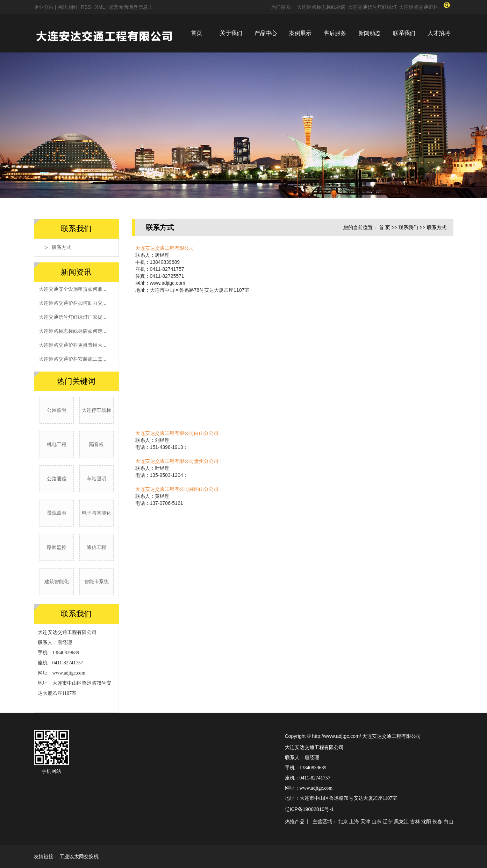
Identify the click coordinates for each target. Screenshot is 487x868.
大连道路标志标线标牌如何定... (73, 331)
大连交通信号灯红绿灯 (372, 7)
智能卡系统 (96, 581)
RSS (86, 7)
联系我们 (404, 33)
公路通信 (57, 479)
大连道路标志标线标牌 (321, 7)
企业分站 (44, 7)
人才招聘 (439, 33)
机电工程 (57, 444)
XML (100, 7)
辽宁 (388, 821)
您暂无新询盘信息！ (131, 7)
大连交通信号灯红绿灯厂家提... (73, 317)
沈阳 (426, 821)
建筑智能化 (57, 581)
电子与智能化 (96, 513)
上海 (354, 821)
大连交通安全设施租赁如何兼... (73, 289)
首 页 (385, 227)
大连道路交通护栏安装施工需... (73, 359)
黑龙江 (401, 821)
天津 (365, 821)
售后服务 (335, 33)
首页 (196, 33)
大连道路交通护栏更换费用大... (73, 345)
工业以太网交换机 (79, 856)
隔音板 (96, 444)
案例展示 (300, 33)
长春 (437, 821)
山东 (377, 821)
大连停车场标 (96, 410)
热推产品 (295, 821)
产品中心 (266, 33)
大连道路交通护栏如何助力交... (73, 303)
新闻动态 (370, 33)
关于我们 (231, 33)
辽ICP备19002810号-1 (309, 809)
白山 (449, 821)
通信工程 (96, 547)
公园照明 (57, 410)
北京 (343, 821)
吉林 (415, 821)
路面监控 (57, 547)
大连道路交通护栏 (418, 7)
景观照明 (57, 513)
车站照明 (96, 479)
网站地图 (68, 7)
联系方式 (62, 248)
